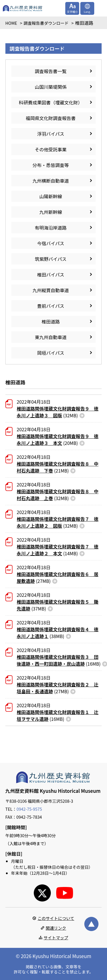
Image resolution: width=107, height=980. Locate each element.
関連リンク (56, 928)
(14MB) (58, 550)
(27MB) (58, 577)
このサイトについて (56, 918)
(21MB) (58, 467)
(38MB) (58, 633)
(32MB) (58, 412)
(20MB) (58, 440)
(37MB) (58, 605)
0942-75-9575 (29, 809)
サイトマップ (56, 937)
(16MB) (59, 660)
